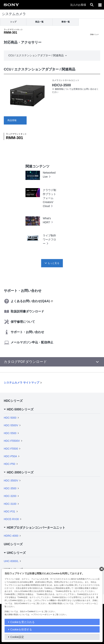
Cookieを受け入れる (22, 622)
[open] (92, 5)
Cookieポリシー (34, 611)
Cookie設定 (17, 637)
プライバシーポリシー (43, 614)
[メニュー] (100, 5)
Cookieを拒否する (21, 629)
